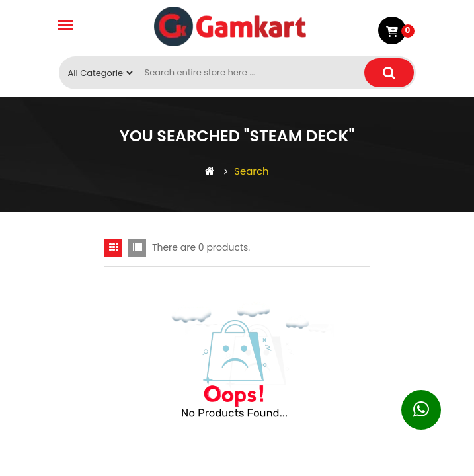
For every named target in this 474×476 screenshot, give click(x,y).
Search (247, 171)
